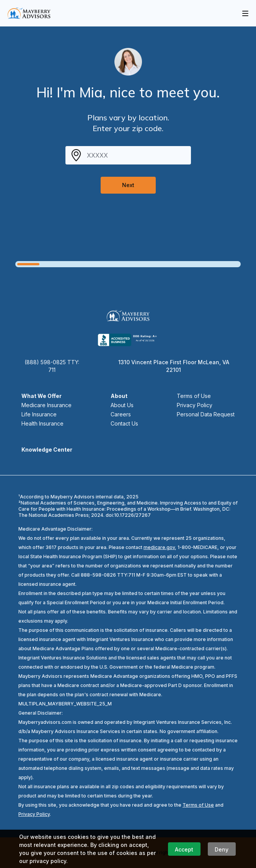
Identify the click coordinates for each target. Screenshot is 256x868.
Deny (222, 849)
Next (128, 185)
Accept (184, 849)
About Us (122, 405)
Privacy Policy (195, 405)
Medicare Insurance (46, 405)
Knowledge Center (47, 450)
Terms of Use (194, 396)
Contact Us (124, 423)
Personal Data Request (206, 414)
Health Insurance (42, 423)
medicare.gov (159, 547)
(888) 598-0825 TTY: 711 (52, 366)
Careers (121, 414)
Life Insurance (39, 414)
